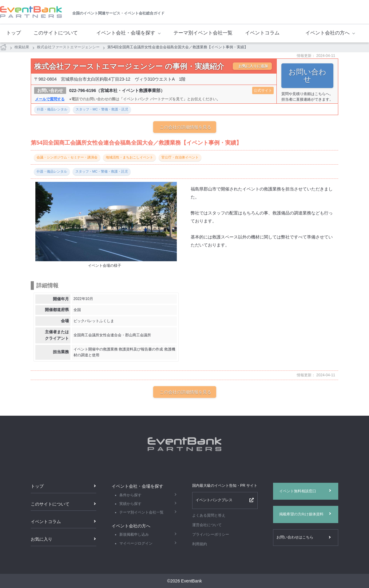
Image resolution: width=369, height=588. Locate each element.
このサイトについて (56, 33)
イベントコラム (262, 33)
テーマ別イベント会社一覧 (203, 33)
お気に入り (42, 539)
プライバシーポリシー (211, 534)
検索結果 (22, 47)
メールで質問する (50, 99)
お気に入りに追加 (253, 66)
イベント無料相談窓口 (298, 491)
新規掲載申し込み (134, 534)
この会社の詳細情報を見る (185, 127)
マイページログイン (136, 543)
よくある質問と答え (209, 515)
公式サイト (263, 90)
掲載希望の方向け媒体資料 (301, 514)
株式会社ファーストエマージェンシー (68, 47)
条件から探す (130, 495)
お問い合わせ (307, 76)
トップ (14, 33)
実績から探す (130, 504)
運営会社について (207, 525)
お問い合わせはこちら (295, 537)
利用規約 (200, 544)
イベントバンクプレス (214, 500)
